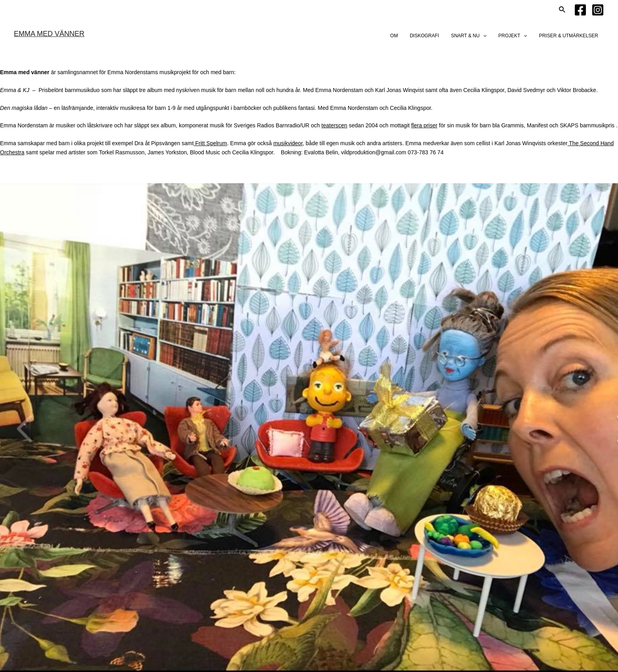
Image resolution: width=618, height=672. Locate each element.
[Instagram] (598, 10)
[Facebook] (580, 10)
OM (394, 36)
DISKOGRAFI (425, 36)
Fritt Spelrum (210, 143)
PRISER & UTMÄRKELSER (569, 36)
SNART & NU (469, 36)
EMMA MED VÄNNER (49, 34)
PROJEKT (513, 36)
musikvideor (288, 143)
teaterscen (334, 125)
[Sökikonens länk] (563, 10)
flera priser (424, 125)
